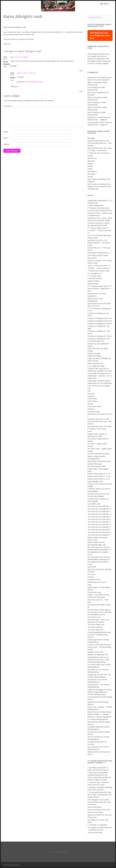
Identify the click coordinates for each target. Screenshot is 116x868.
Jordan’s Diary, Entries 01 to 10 (99, 474)
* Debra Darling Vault (95, 205)
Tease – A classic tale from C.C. (99, 266)
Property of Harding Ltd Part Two (100, 318)
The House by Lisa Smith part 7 (99, 527)
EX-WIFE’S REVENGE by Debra (98, 454)
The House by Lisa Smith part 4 (99, 519)
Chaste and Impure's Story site (99, 810)
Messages (91, 138)
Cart (89, 388)
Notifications (92, 158)
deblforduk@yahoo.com (34, 82)
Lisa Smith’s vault (94, 504)
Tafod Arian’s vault (94, 592)
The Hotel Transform (95, 627)
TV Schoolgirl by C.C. (95, 273)
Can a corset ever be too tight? (99, 386)
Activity (90, 156)
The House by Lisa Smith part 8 (99, 530)
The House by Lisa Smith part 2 (99, 517)
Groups (90, 163)
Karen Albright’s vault (95, 481)
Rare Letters (92, 258)
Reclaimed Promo (94, 580)
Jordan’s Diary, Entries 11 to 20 (99, 476)
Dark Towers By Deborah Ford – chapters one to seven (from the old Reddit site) (99, 186)
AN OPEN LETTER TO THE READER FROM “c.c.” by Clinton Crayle (99, 243)
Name (6, 132)
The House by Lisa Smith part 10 (99, 509)
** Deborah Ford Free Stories (98, 153)
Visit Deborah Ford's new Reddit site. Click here (100, 35)
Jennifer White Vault (95, 464)
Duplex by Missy (93, 281)
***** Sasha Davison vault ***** (100, 286)
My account (92, 567)
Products (91, 577)
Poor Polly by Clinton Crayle (98, 255)
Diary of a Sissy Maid (95, 812)
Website (6, 144)
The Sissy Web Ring (95, 832)
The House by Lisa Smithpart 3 (99, 535)
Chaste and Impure (94, 807)
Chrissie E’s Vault (94, 412)
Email (5, 138)
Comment (8, 106)
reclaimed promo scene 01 (97, 582)
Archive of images (94, 353)
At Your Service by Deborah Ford (99, 210)
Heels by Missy (93, 284)
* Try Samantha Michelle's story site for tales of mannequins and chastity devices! (99, 795)
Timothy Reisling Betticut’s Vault (99, 632)
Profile (90, 169)
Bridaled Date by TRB (95, 652)
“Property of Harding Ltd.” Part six (100, 336)
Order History (92, 401)
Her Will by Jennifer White (97, 466)
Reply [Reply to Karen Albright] (81, 71)
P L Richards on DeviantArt (97, 825)
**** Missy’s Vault (94, 276)
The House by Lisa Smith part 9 (99, 532)
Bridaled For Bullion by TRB (98, 655)
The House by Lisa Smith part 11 (99, 511)
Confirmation (92, 399)
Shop (89, 585)
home (90, 431)
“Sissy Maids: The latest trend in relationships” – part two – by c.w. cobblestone (100, 376)
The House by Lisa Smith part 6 (99, 524)
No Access (91, 574)
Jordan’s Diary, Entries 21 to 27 (99, 479)
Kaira (18, 865)
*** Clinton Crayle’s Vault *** (98, 228)
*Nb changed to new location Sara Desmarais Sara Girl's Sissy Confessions (99, 802)
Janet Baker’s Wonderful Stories (99, 461)
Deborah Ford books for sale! (98, 141)
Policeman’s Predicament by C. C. (100, 253)
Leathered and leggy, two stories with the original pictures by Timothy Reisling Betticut (100, 692)
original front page (94, 356)
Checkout (91, 394)
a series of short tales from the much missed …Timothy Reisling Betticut (99, 647)
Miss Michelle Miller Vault (97, 545)
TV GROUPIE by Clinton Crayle (98, 271)
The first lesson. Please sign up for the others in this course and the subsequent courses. (99, 612)
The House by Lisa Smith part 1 (99, 506)
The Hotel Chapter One (96, 624)
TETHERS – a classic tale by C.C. (99, 268)
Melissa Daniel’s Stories (96, 542)
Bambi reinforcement (95, 363)
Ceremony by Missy (95, 278)
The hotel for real (94, 617)
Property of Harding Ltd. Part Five (100, 323)
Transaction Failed (94, 406)
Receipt (90, 404)
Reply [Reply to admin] (81, 91)
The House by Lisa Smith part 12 (99, 514)
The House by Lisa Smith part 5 (99, 522)
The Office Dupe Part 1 (96, 630)
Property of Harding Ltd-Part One (100, 321)
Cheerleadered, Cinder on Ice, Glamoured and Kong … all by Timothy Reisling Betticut (98, 660)
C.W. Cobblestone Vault (96, 366)
